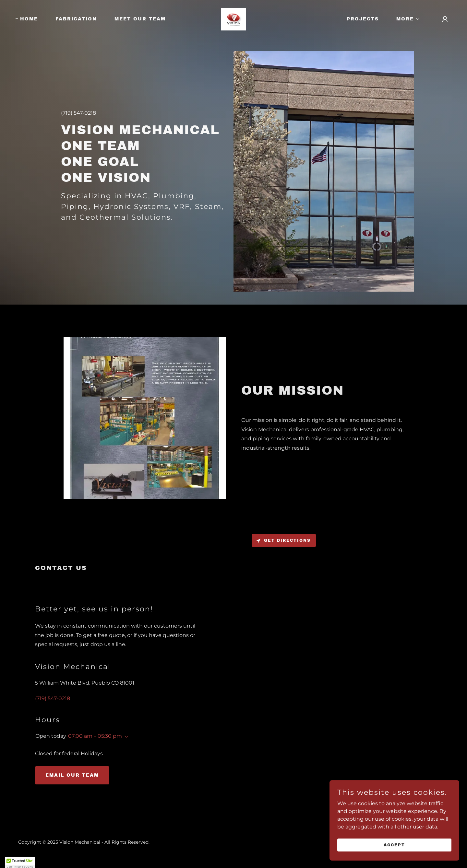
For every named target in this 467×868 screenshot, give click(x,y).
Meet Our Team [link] (140, 19)
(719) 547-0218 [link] (78, 113)
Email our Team (72, 775)
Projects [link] (363, 19)
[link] (233, 19)
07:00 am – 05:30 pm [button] (95, 736)
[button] (406, 19)
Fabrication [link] (76, 19)
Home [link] (29, 19)
